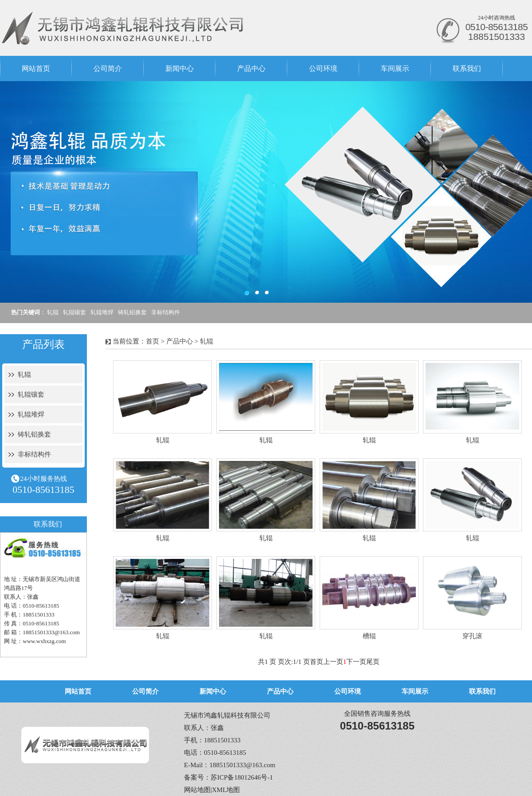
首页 (153, 341)
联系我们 (467, 68)
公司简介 (108, 68)
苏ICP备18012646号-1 (242, 777)
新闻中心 (180, 68)
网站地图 (197, 790)
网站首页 (36, 68)
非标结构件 (166, 312)
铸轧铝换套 (132, 312)
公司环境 (323, 68)
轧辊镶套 (74, 312)
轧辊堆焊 (102, 312)
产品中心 (251, 68)
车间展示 (395, 68)
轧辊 (53, 312)
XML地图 (226, 790)
